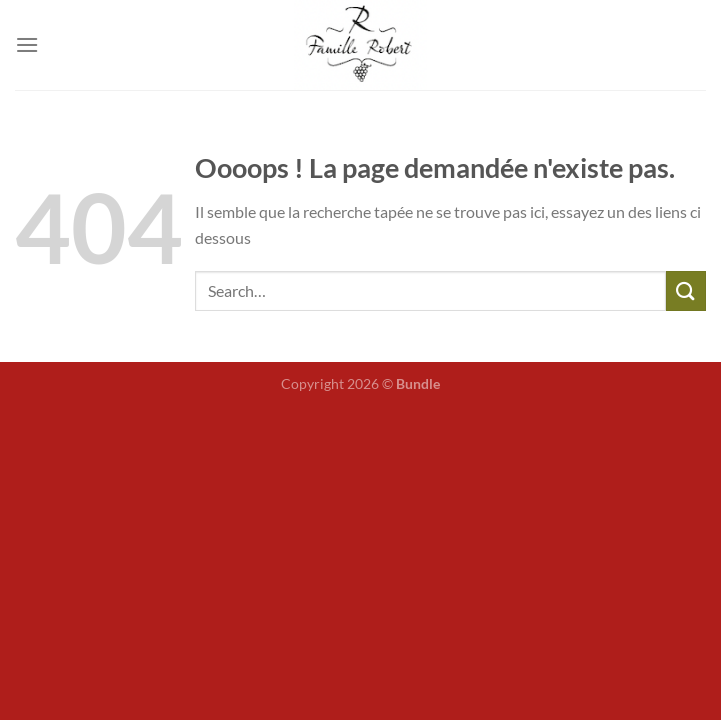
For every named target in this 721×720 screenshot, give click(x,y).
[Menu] (27, 44)
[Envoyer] (686, 290)
